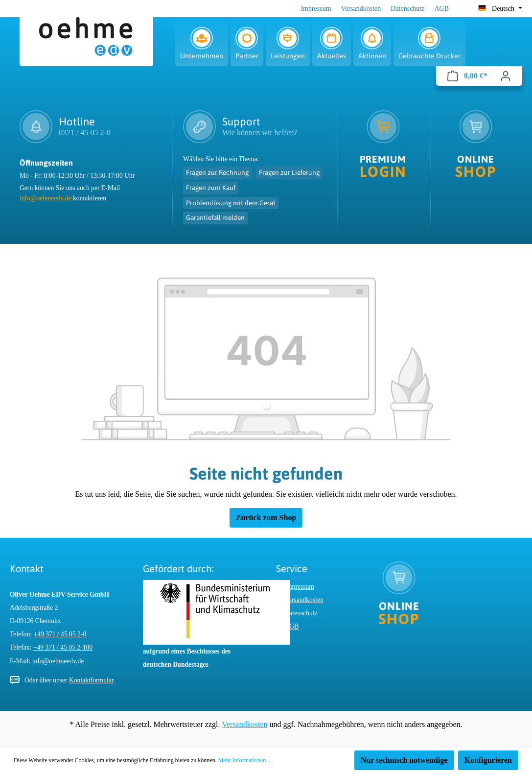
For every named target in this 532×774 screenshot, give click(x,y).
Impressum (316, 9)
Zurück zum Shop (266, 518)
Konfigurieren (488, 760)
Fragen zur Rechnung (217, 172)
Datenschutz (407, 9)
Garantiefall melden (215, 218)
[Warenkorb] (467, 76)
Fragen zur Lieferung (289, 172)
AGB (441, 9)
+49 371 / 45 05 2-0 (60, 634)
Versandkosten (361, 9)
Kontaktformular (91, 680)
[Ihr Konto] (506, 76)
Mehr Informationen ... (245, 760)
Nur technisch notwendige (404, 760)
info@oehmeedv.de (46, 198)
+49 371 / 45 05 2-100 (63, 647)
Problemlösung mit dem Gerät (231, 203)
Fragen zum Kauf (211, 188)
